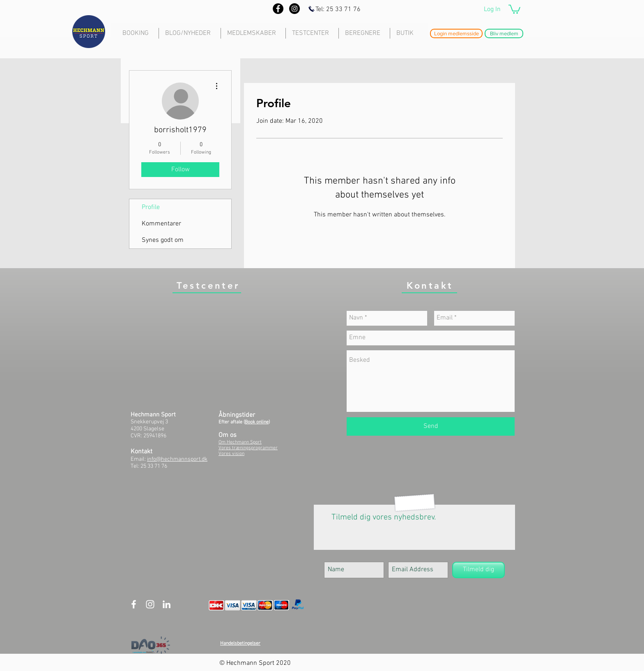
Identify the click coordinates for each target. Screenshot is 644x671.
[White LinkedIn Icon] (167, 604)
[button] (514, 9)
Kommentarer (161, 224)
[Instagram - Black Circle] (294, 9)
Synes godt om (163, 240)
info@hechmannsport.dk (177, 459)
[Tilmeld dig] (478, 570)
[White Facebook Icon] (134, 604)
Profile (151, 207)
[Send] (431, 426)
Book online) (257, 422)
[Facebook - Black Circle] (278, 9)
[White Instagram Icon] (150, 604)
